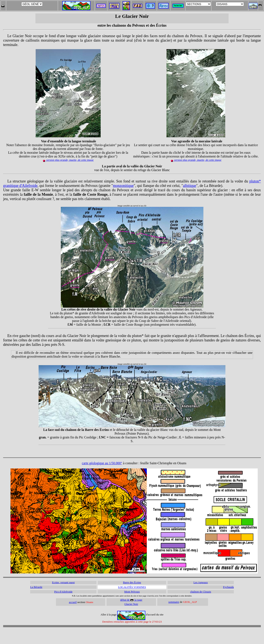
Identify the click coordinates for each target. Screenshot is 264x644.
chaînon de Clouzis (201, 592)
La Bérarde (36, 587)
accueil (73, 602)
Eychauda (228, 587)
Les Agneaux (201, 582)
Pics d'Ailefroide (63, 592)
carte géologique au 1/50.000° (102, 463)
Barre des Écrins (132, 582)
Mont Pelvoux (132, 592)
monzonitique (123, 186)
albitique (190, 186)
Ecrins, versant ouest (63, 582)
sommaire (174, 602)
